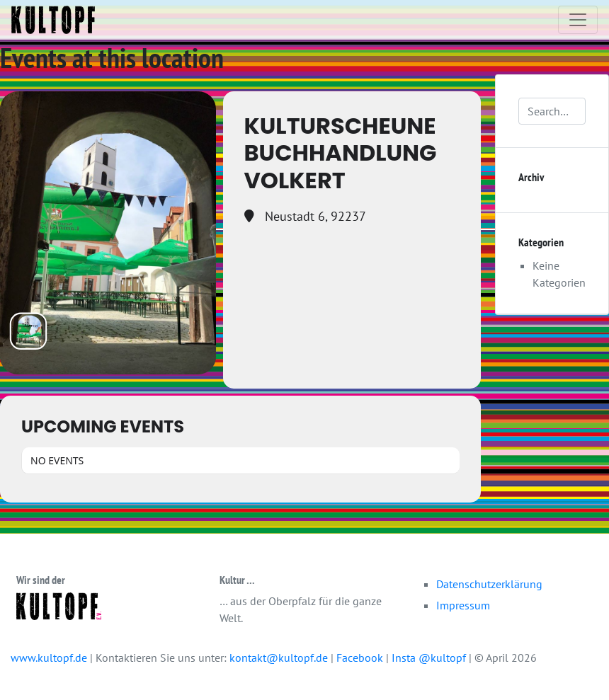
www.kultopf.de (49, 658)
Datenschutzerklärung (489, 584)
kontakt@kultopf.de (279, 658)
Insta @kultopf (430, 658)
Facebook (361, 658)
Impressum (463, 605)
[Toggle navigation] (578, 20)
